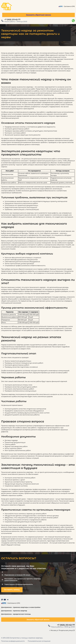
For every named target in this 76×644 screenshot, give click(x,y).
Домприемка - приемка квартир (14, 611)
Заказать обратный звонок (39, 15)
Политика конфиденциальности (13, 641)
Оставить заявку (12, 590)
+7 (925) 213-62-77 (12, 20)
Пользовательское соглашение (39, 641)
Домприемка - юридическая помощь (16, 614)
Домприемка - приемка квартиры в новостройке (21, 607)
